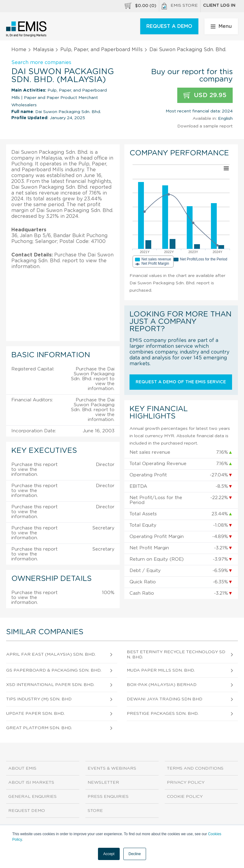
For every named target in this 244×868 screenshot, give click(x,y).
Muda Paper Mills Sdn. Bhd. (161, 670)
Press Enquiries (108, 797)
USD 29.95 (205, 95)
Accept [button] (109, 854)
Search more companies (41, 63)
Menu (221, 26)
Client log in (219, 6)
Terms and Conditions (195, 768)
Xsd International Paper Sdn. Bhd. (50, 685)
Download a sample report (205, 126)
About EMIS (22, 768)
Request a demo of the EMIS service (181, 382)
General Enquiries (32, 797)
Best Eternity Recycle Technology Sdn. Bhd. (176, 655)
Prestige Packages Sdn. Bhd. (163, 714)
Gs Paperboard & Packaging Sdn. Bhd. (54, 670)
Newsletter (103, 783)
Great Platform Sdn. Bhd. (39, 728)
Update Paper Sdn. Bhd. (35, 714)
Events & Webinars (112, 768)
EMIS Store (180, 6)
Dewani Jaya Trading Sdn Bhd (165, 699)
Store (95, 811)
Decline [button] (135, 854)
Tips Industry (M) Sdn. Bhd (39, 699)
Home (19, 50)
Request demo (27, 811)
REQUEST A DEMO (169, 26)
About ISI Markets (31, 783)
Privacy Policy (186, 783)
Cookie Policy (185, 797)
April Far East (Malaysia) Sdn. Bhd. (51, 654)
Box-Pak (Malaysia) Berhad (162, 685)
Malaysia (43, 50)
